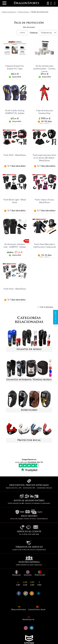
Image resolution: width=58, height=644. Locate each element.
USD (39, 584)
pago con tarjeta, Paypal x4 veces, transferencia (29, 519)
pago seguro (29, 516)
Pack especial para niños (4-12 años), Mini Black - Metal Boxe (45, 158)
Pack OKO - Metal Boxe (15, 155)
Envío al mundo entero (29, 501)
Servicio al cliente (29, 532)
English (28, 573)
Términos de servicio (29, 547)
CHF (32, 584)
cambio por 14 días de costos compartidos (29, 550)
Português (40, 573)
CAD (25, 584)
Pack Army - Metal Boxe (15, 289)
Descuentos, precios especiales (29, 485)
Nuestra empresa (29, 562)
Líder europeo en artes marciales (29, 565)
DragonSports (26, 3)
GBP (18, 584)
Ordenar (34, 33)
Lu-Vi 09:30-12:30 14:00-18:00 (29, 534)
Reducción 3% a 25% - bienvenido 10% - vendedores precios (29, 488)
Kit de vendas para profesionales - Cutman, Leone (45, 69)
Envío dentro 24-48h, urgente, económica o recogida (29, 503)
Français (16, 573)
